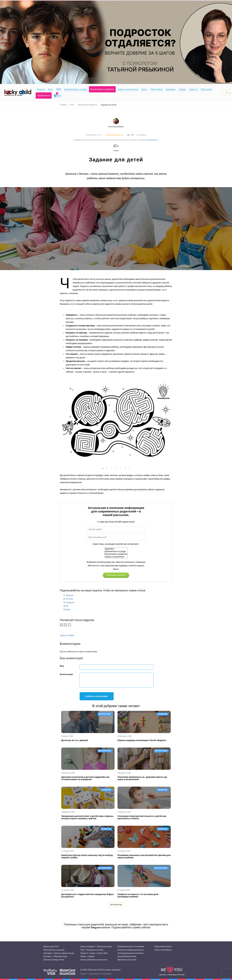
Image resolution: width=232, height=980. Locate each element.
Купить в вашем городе (64, 953)
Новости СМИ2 (67, 636)
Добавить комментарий (97, 696)
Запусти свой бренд (163, 950)
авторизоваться (152, 140)
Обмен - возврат (88, 956)
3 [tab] (112, 468)
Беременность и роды (116, 552)
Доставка (48, 953)
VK (67, 606)
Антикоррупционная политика (130, 953)
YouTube (69, 599)
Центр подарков (88, 946)
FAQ (82, 950)
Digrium (84, 974)
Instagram (70, 602)
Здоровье (116, 549)
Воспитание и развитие (116, 554)
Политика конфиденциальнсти (131, 950)
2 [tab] (107, 468)
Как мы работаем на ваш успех (94, 960)
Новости (84, 953)
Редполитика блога (163, 946)
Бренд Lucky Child (51, 946)
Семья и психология (116, 557)
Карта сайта (102, 953)
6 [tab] (125, 468)
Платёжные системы (95, 950)
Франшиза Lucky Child (127, 960)
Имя (62, 666)
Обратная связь (61, 956)
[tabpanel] (116, 422)
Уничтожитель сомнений (54, 950)
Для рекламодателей (127, 956)
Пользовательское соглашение (131, 946)
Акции (93, 953)
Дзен (68, 609)
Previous (58, 424)
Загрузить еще (116, 905)
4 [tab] (116, 468)
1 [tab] (103, 468)
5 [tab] (120, 468)
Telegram (70, 595)
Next (174, 424)
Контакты (47, 956)
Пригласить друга (105, 946)
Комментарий (66, 674)
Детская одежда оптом (54, 960)
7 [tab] (129, 468)
